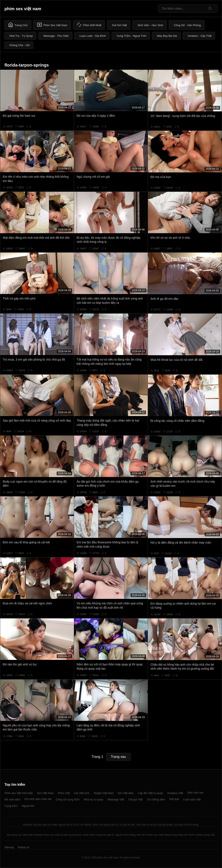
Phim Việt (64, 793)
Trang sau (118, 757)
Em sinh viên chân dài (38, 799)
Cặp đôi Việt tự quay (150, 793)
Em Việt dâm (126, 793)
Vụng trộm (11, 806)
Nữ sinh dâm (12, 799)
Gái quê (174, 799)
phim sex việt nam (23, 9)
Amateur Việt (175, 793)
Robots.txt (24, 847)
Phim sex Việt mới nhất (19, 793)
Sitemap (9, 847)
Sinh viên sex (195, 793)
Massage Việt (116, 799)
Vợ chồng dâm (156, 799)
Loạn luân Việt (192, 799)
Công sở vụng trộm (68, 799)
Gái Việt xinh (82, 793)
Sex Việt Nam (45, 793)
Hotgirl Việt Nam (104, 793)
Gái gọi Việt (136, 799)
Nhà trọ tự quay (93, 799)
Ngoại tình (28, 806)
